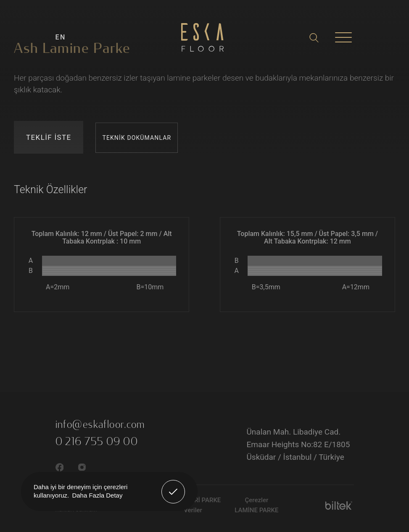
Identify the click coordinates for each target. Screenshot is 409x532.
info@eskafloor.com (100, 425)
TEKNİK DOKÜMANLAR (137, 138)
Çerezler (256, 500)
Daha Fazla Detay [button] (97, 495)
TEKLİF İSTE (49, 137)
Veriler (193, 510)
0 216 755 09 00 (97, 442)
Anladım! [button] (173, 485)
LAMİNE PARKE (256, 510)
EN (61, 37)
